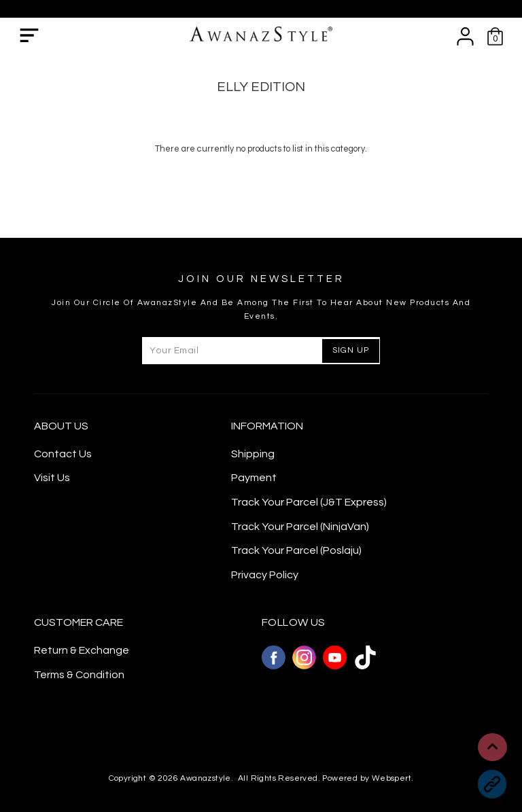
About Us (61, 426)
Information (267, 426)
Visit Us (52, 478)
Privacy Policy (265, 575)
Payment (254, 478)
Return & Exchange (82, 650)
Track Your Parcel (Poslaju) (296, 550)
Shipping (253, 454)
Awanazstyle (205, 778)
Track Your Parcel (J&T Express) (309, 502)
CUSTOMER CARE (79, 622)
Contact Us (63, 454)
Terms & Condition (79, 675)
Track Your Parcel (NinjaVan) (300, 527)
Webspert (391, 778)
